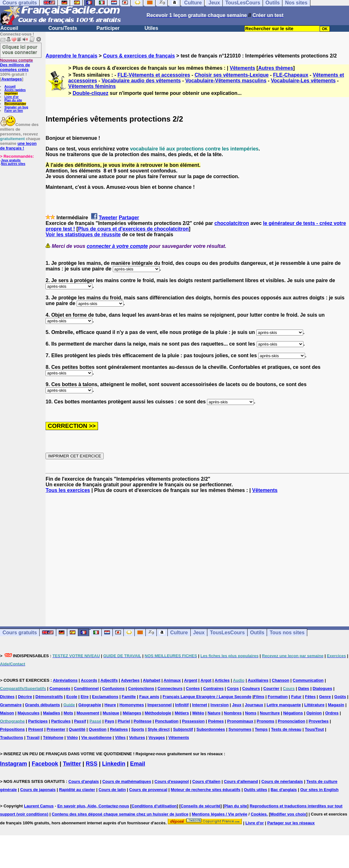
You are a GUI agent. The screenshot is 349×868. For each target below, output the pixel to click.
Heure (110, 705)
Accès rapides (15, 90)
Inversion (220, 705)
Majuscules (29, 713)
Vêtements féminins (92, 86)
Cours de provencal (148, 790)
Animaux (172, 680)
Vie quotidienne (97, 737)
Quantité (77, 729)
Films (259, 697)
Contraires (213, 688)
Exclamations (105, 697)
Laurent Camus (39, 806)
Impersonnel (159, 705)
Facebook (45, 764)
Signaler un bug (16, 107)
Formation (278, 697)
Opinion (314, 713)
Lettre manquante (284, 705)
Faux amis (149, 697)
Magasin (336, 705)
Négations (293, 713)
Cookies (259, 814)
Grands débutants (43, 705)
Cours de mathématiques (127, 781)
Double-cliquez (90, 93)
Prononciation (291, 721)
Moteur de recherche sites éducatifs (206, 790)
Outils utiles (255, 790)
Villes (120, 737)
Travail (33, 737)
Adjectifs (109, 680)
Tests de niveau (286, 729)
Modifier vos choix (288, 814)
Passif (80, 721)
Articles (222, 680)
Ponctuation (167, 721)
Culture (179, 633)
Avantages (11, 79)
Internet (200, 705)
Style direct (159, 729)
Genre (325, 697)
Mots (68, 713)
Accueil (9, 28)
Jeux (199, 633)
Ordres (332, 713)
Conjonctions (141, 688)
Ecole (72, 697)
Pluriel (124, 721)
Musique (111, 713)
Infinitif (182, 705)
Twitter (72, 764)
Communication (308, 680)
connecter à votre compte (117, 246)
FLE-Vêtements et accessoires (154, 75)
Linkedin (114, 764)
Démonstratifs (49, 697)
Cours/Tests (63, 28)
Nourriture (270, 713)
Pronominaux (240, 721)
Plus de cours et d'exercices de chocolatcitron (133, 229)
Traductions (12, 737)
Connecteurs (170, 688)
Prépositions (12, 729)
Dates (304, 688)
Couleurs (251, 688)
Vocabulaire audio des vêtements (141, 81)
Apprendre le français (71, 56)
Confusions (113, 688)
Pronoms (265, 721)
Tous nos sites (287, 633)
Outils (257, 633)
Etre (85, 697)
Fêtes (310, 697)
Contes (193, 688)
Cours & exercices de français (139, 56)
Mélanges (132, 713)
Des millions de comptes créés (16, 65)
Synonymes (240, 729)
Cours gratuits (20, 633)
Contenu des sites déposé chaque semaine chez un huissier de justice (120, 814)
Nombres (233, 713)
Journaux (254, 705)
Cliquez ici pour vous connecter (20, 49)
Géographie (90, 705)
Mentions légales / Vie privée (220, 814)
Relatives (119, 729)
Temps (261, 729)
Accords (89, 680)
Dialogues (322, 688)
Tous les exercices (68, 490)
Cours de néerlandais (282, 781)
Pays (109, 721)
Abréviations (65, 680)
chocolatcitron (232, 223)
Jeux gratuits (11, 160)
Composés (60, 688)
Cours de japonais (38, 790)
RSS (92, 764)
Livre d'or (11, 97)
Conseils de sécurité (200, 806)
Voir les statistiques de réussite (83, 235)
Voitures (137, 737)
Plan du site (13, 100)
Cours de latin (112, 790)
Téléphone (53, 737)
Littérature (314, 705)
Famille (129, 697)
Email (138, 764)
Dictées (7, 697)
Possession (193, 721)
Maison (7, 713)
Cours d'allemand (241, 781)
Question (98, 729)
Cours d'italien (206, 781)
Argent (191, 680)
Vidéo (72, 737)
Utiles (151, 28)
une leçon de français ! (18, 146)
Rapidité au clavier (77, 790)
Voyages (157, 737)
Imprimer (11, 93)
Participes (38, 721)
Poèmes (216, 721)
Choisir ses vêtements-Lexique (232, 75)
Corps (233, 688)
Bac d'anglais (284, 790)
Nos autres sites (13, 164)
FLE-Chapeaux (291, 75)
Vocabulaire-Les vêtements (303, 81)
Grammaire (11, 705)
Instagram (14, 764)
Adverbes (130, 680)
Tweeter (108, 218)
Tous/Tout (314, 729)
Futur (296, 697)
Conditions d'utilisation (154, 806)
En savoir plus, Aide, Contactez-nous (93, 806)
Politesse (142, 721)
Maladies (52, 713)
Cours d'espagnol (172, 781)
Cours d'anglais (84, 781)
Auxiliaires (258, 680)
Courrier (271, 688)
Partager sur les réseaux (291, 823)
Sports (138, 729)
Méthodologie (158, 713)
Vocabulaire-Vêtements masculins (226, 81)
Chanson (281, 680)
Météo (198, 713)
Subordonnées (211, 729)
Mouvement (88, 713)
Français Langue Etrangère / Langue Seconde (207, 697)
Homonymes (132, 705)
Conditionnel (86, 688)
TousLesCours (227, 633)
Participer (108, 28)
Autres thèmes (276, 68)
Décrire (25, 697)
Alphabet (152, 680)
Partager (129, 218)
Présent (36, 729)
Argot (206, 680)
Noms (251, 713)
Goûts (340, 697)
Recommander (15, 104)
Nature (214, 713)
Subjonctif (183, 729)
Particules (61, 721)
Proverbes (319, 721)
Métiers (182, 713)
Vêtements (242, 68)
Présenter (56, 729)
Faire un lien (14, 111)
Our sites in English (319, 790)
